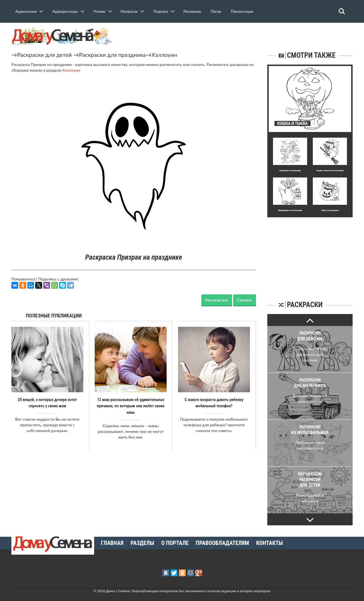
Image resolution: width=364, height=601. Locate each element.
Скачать (245, 300)
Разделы (142, 543)
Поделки (161, 11)
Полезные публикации (54, 316)
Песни (216, 11)
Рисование (192, 11)
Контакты (270, 543)
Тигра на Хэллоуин (330, 210)
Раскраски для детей (45, 55)
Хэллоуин (164, 55)
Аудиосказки (26, 11)
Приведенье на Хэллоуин (290, 210)
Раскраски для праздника (112, 55)
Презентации (242, 11)
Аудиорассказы (65, 11)
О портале (175, 543)
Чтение (99, 11)
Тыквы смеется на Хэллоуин (330, 171)
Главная (112, 543)
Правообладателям (222, 543)
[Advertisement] (310, 253)
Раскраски (129, 11)
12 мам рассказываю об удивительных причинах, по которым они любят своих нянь (131, 406)
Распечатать (217, 300)
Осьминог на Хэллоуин (290, 171)
